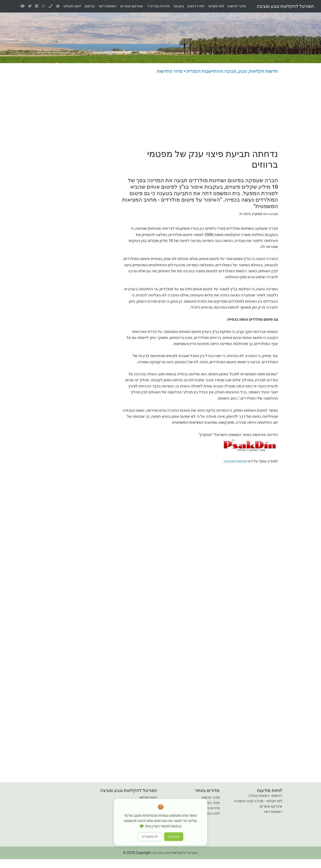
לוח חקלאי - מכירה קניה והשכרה (258, 801)
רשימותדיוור (107, 6)
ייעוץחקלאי (72, 6)
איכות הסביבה (235, 461)
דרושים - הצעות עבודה (265, 796)
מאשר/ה (174, 837)
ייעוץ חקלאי (148, 797)
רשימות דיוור (273, 812)
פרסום (90, 6)
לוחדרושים (196, 6)
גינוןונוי (179, 6)
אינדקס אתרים (271, 806)
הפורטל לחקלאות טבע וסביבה (285, 6)
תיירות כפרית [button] (159, 6)
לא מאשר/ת (150, 837)
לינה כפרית (211, 813)
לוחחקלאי (216, 6)
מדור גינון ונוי (210, 803)
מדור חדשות (211, 797)
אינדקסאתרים (132, 6)
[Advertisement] (185, 112)
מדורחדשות (237, 6)
